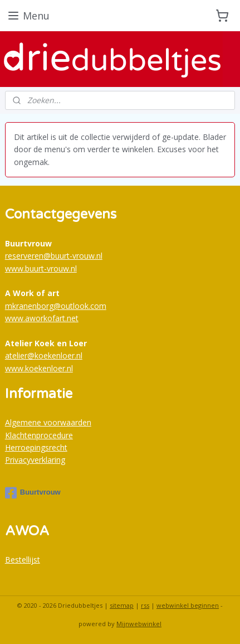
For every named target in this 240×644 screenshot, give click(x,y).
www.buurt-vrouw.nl (41, 268)
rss (145, 605)
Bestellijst (23, 560)
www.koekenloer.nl (39, 368)
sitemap (122, 605)
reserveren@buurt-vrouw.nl (54, 256)
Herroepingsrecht (36, 447)
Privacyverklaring (35, 460)
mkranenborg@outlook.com (56, 306)
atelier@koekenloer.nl (44, 355)
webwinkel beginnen (188, 605)
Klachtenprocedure (39, 435)
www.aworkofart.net (42, 318)
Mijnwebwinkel (139, 624)
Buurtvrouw (33, 493)
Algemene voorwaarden (48, 422)
